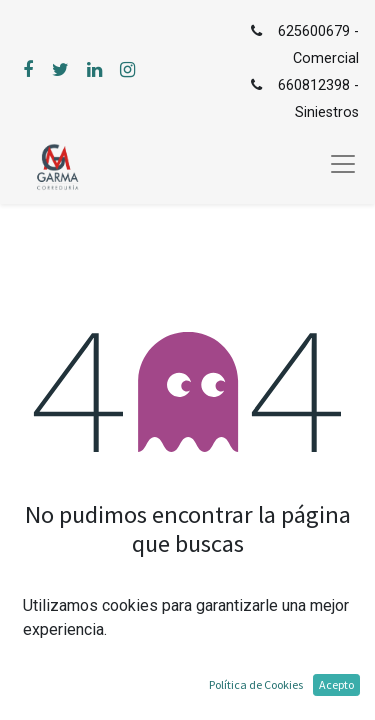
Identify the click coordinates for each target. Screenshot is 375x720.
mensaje (234, 610)
